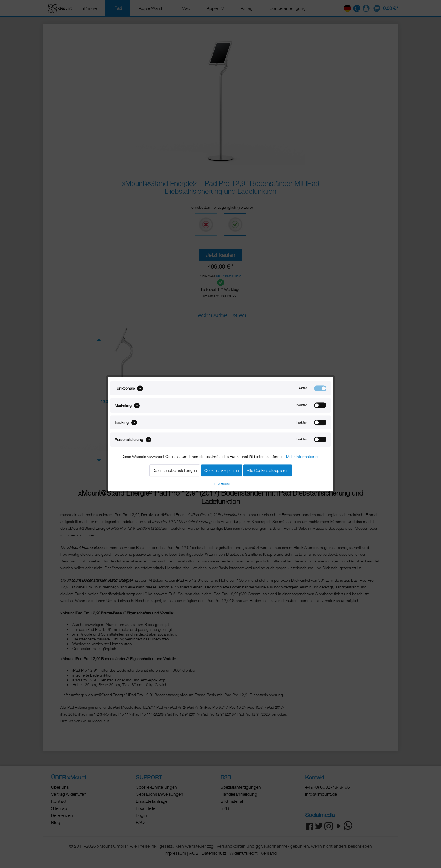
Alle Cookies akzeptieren (268, 470)
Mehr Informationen (303, 456)
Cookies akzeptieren (222, 470)
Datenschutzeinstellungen (175, 470)
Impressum (221, 483)
